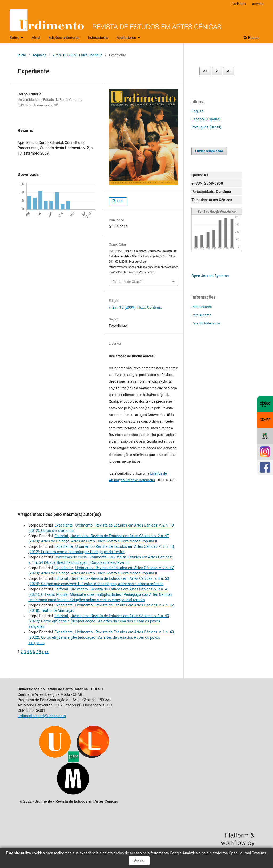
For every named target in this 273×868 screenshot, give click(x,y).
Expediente (64, 525)
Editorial (62, 536)
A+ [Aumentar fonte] (205, 71)
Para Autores (201, 315)
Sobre (15, 38)
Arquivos (39, 55)
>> (47, 652)
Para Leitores (202, 307)
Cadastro (239, 4)
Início (22, 55)
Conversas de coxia (71, 557)
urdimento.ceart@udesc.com (42, 716)
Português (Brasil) (206, 127)
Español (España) (206, 119)
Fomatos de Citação (128, 282)
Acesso (258, 4)
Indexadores (98, 38)
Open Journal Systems (210, 276)
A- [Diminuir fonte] (229, 71)
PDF (120, 201)
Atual (36, 38)
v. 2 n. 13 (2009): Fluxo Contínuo (78, 55)
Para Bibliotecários (206, 323)
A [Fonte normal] (217, 71)
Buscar (252, 38)
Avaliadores (127, 38)
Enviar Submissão (209, 151)
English (197, 111)
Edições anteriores (64, 38)
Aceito (139, 861)
